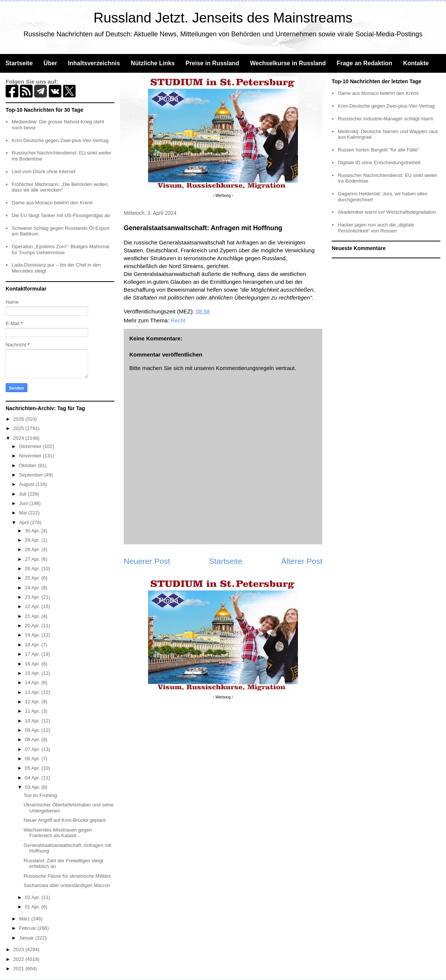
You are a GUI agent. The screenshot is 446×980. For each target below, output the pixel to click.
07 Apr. (33, 749)
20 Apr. (33, 626)
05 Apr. (33, 768)
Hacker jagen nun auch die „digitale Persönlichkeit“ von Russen (376, 228)
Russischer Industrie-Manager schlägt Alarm (385, 119)
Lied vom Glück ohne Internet (43, 172)
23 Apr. (33, 597)
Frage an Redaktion (364, 63)
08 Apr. (33, 739)
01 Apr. (33, 907)
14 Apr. (33, 683)
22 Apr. (33, 606)
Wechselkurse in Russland (288, 63)
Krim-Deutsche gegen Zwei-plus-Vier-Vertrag (60, 140)
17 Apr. (33, 654)
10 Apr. (33, 721)
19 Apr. (33, 635)
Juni (24, 503)
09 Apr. (33, 730)
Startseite (19, 63)
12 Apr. (33, 702)
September (32, 475)
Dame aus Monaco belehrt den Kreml (52, 203)
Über (50, 63)
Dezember (31, 446)
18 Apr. (33, 645)
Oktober (28, 465)
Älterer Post (302, 561)
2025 (19, 428)
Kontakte (416, 63)
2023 (19, 949)
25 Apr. (33, 578)
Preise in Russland (212, 63)
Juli (23, 494)
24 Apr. (33, 588)
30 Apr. (33, 531)
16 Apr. (33, 664)
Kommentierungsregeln (245, 368)
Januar (27, 938)
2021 (19, 969)
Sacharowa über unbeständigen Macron (67, 885)
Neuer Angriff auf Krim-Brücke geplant (65, 820)
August (27, 484)
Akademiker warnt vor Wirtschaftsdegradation (387, 212)
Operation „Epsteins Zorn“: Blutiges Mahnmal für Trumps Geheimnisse (60, 249)
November (31, 456)
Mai (24, 513)
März (25, 919)
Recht (178, 320)
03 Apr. (33, 787)
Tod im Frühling (40, 795)
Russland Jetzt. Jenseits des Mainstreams (223, 18)
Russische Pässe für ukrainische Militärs (67, 876)
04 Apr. (33, 778)
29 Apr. (33, 540)
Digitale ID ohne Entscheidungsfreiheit (379, 163)
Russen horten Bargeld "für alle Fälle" (378, 150)
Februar (28, 928)
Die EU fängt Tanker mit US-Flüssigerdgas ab (61, 215)
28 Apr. (33, 549)
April (25, 522)
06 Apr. (33, 759)
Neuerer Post (147, 561)
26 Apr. (33, 569)
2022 (19, 959)
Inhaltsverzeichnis (94, 63)
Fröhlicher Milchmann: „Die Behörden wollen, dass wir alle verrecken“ (60, 187)
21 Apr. (33, 616)
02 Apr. (33, 897)
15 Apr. (33, 673)
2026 (19, 419)
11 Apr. (33, 711)
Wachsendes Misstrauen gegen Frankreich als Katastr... (58, 833)
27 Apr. (33, 559)
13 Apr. (33, 692)
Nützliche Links (153, 63)
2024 (19, 438)
